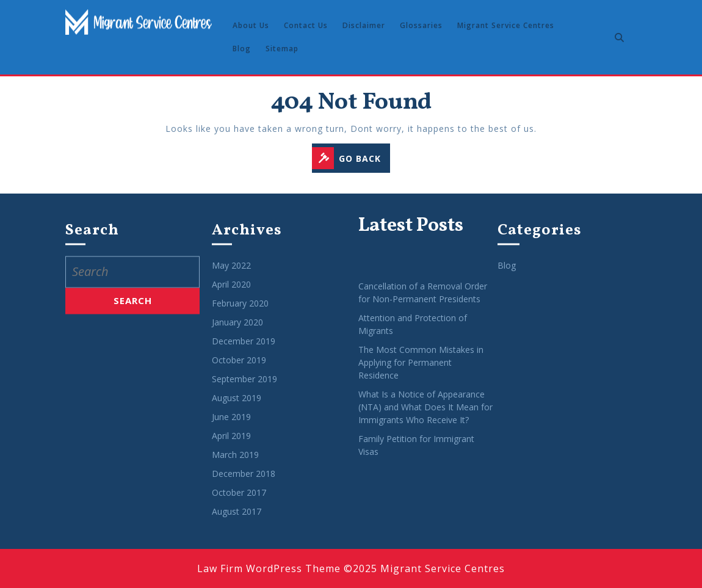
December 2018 (244, 483)
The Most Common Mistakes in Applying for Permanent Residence (421, 371)
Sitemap (282, 49)
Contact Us (306, 25)
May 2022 (231, 274)
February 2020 (240, 312)
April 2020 (231, 293)
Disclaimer (364, 25)
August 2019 (237, 407)
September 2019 (244, 388)
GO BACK (351, 159)
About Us (251, 25)
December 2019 (244, 350)
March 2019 (235, 464)
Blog (242, 49)
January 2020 (237, 331)
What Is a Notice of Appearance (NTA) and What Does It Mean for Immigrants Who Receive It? (425, 416)
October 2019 (239, 369)
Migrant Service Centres (506, 25)
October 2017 (239, 502)
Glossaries (421, 25)
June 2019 (231, 426)
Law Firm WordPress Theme (269, 568)
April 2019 (231, 445)
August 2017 (237, 521)
